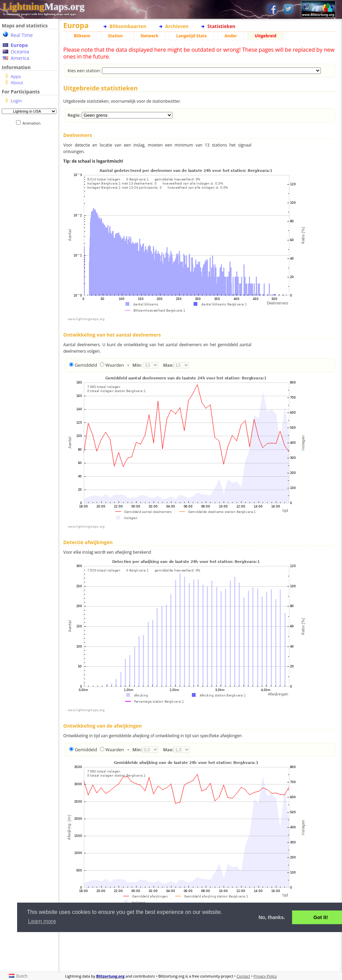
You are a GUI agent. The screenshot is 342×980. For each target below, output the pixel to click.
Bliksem (82, 36)
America (20, 58)
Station (115, 36)
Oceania (20, 52)
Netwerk (149, 36)
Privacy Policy (265, 976)
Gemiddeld (86, 365)
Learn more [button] (42, 921)
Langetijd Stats (191, 36)
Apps (16, 76)
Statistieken (221, 26)
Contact (244, 976)
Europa (19, 45)
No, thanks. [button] (272, 917)
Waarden (115, 365)
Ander (231, 36)
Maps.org (44, 7)
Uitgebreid (266, 36)
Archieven (177, 26)
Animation (33, 123)
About (17, 83)
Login (16, 101)
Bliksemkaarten (128, 26)
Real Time (22, 35)
